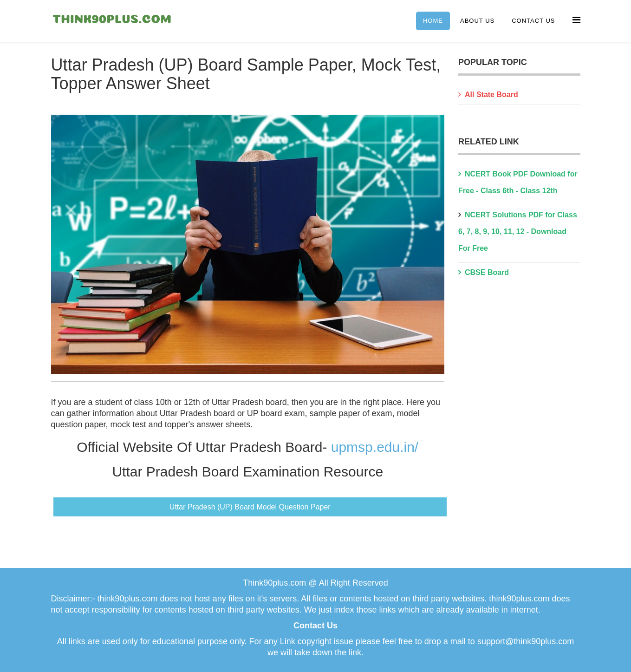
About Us (477, 21)
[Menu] (576, 20)
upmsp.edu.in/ (375, 447)
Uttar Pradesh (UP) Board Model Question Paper (250, 507)
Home (433, 21)
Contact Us (533, 21)
